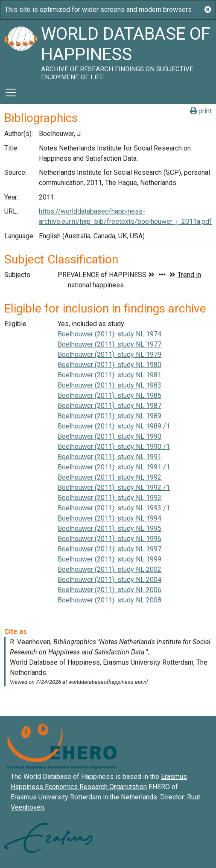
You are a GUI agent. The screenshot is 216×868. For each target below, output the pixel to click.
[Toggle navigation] (11, 93)
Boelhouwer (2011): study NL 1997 (109, 549)
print (201, 111)
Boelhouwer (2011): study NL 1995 (109, 528)
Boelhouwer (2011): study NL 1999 (109, 559)
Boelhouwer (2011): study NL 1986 (109, 395)
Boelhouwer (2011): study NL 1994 (109, 518)
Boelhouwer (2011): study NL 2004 (109, 580)
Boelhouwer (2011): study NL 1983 (109, 385)
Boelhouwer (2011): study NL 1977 (109, 344)
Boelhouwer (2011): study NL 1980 (109, 365)
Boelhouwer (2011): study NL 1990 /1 (114, 447)
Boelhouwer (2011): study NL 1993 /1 (114, 508)
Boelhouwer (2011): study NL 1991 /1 (114, 467)
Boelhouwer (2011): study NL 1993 (109, 498)
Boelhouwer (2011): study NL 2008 (109, 600)
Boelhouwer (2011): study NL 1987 (109, 406)
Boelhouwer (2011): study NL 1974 (109, 334)
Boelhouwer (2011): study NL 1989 (109, 416)
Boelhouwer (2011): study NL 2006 (109, 590)
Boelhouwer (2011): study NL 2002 (109, 569)
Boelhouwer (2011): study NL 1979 (109, 354)
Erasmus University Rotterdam (56, 797)
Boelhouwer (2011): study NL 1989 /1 (114, 426)
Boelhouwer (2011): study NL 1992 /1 (114, 488)
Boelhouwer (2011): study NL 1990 (109, 436)
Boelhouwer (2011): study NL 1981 (109, 375)
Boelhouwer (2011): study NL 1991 (109, 457)
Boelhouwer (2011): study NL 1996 (109, 539)
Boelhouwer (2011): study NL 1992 (109, 477)
